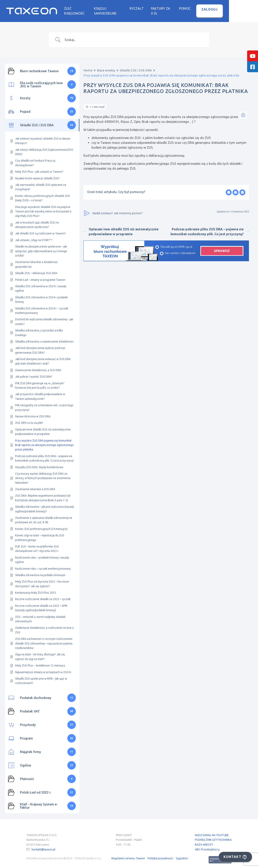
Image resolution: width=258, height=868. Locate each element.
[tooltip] (253, 56)
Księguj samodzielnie (128, 9)
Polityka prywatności (160, 855)
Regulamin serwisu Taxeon (128, 855)
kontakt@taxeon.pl (44, 846)
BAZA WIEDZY (204, 842)
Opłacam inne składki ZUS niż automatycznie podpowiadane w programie (121, 229)
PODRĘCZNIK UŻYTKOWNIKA (213, 837)
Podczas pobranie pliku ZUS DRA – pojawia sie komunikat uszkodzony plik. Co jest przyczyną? (210, 229)
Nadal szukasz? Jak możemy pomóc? (113, 210)
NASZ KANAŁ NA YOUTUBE (212, 832)
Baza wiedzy (106, 67)
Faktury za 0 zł (188, 9)
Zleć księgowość (88, 9)
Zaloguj (239, 9)
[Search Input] (134, 37)
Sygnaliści (182, 855)
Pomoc (214, 9)
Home (88, 67)
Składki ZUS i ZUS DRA (136, 67)
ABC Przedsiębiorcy (207, 846)
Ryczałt (160, 9)
